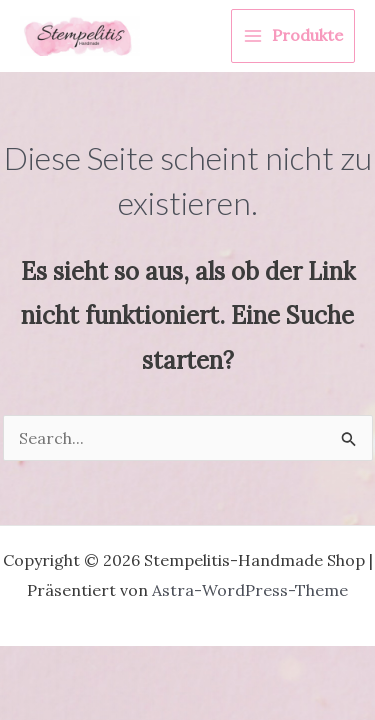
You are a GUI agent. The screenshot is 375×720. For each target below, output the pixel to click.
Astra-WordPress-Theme (250, 590)
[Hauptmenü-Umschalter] (293, 36)
